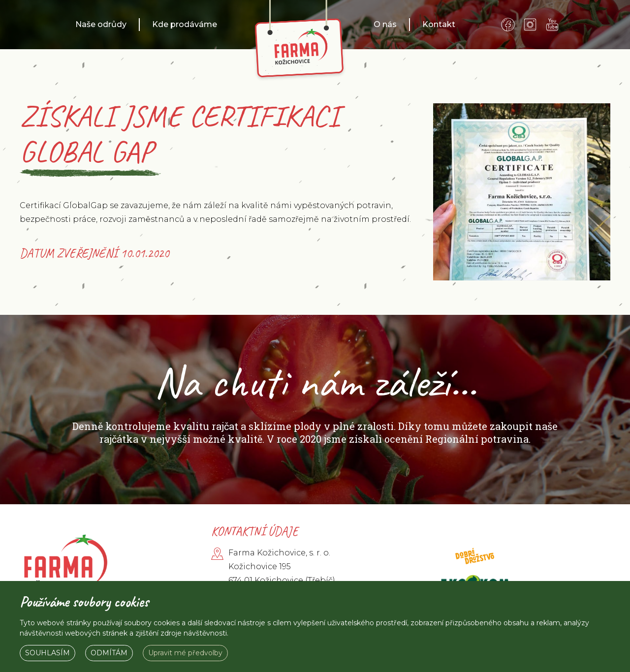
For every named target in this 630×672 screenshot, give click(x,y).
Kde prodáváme (185, 24)
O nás (385, 24)
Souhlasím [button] (47, 653)
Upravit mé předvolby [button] (185, 653)
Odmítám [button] (109, 653)
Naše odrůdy (101, 24)
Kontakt (439, 24)
